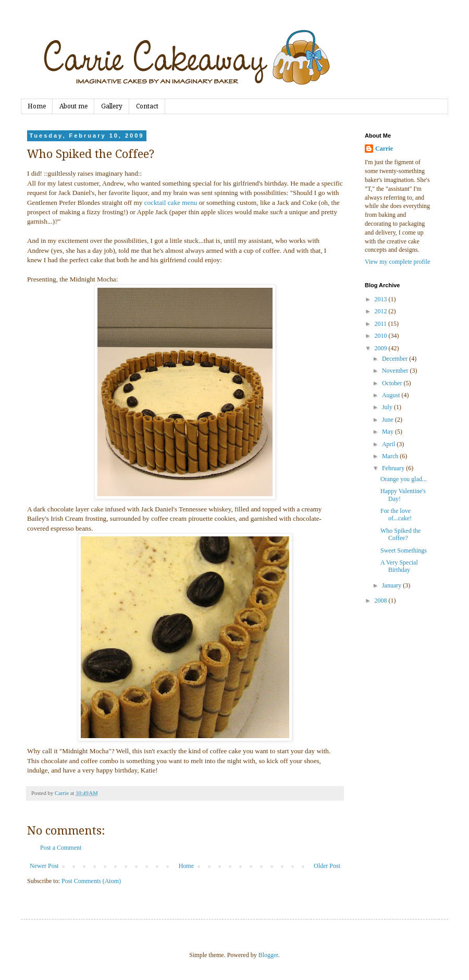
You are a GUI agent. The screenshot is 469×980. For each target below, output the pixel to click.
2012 (382, 311)
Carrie (384, 149)
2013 (382, 299)
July (388, 407)
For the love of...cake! (396, 514)
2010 (382, 336)
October (393, 383)
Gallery (112, 106)
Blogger (268, 955)
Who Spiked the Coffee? (400, 534)
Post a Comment (61, 848)
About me (73, 106)
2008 (382, 601)
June (388, 420)
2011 (382, 324)
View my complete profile (398, 262)
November (396, 371)
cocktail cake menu (171, 203)
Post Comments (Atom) (91, 881)
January (392, 585)
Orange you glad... (404, 479)
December (396, 359)
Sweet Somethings (404, 550)
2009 (382, 348)
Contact (147, 106)
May (388, 432)
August (392, 395)
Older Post (327, 866)
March (391, 456)
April (389, 444)
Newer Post (44, 866)
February (394, 468)
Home (37, 106)
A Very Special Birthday (399, 566)
